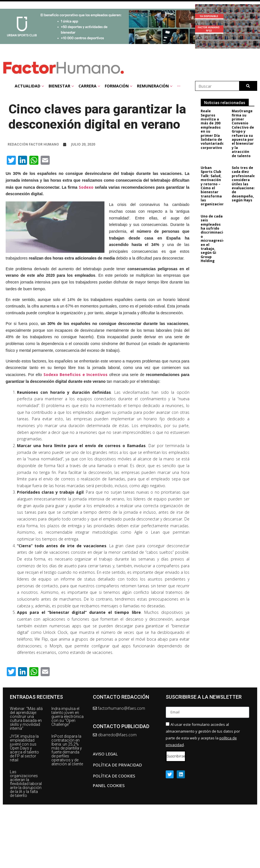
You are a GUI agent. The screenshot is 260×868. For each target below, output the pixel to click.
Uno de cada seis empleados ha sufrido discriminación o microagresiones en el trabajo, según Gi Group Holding (219, 239)
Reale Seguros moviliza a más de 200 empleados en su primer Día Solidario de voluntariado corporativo (216, 129)
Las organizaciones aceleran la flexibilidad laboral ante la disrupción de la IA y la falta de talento (26, 784)
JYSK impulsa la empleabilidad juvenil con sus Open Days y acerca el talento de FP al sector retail (24, 748)
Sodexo (86, 187)
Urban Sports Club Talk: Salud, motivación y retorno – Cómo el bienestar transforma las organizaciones (218, 186)
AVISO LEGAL (105, 754)
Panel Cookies (109, 785)
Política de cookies (114, 776)
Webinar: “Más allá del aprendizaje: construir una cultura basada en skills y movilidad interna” (26, 718)
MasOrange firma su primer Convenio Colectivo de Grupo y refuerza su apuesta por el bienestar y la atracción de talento (246, 133)
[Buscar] (248, 86)
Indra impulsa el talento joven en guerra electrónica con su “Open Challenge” (67, 717)
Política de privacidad (117, 765)
